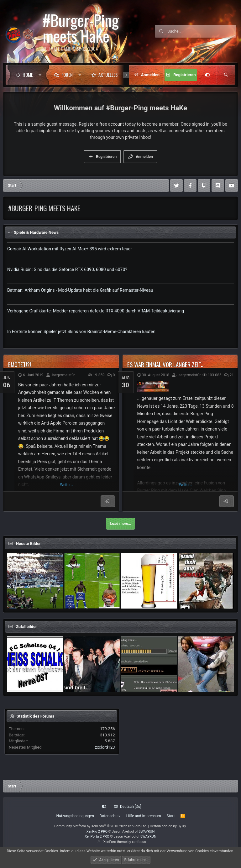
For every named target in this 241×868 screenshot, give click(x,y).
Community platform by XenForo (101, 826)
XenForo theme (115, 842)
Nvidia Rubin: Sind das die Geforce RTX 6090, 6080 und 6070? (67, 269)
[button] (42, 75)
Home (28, 75)
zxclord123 (105, 747)
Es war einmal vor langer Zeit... (166, 364)
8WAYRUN (147, 831)
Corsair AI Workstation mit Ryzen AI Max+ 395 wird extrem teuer (70, 249)
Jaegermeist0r (63, 375)
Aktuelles (108, 75)
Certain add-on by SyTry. (168, 826)
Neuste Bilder (28, 544)
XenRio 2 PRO (97, 831)
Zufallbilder (26, 627)
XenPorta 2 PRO (97, 837)
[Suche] (202, 31)
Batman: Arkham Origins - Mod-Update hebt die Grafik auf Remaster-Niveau (80, 290)
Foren (67, 75)
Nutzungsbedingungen (75, 816)
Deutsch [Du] (128, 807)
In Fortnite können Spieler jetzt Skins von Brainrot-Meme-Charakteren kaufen (81, 332)
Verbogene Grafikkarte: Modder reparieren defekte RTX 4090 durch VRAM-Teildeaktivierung (96, 311)
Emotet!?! (20, 364)
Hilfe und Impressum (144, 816)
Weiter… (67, 485)
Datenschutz (110, 816)
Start (171, 816)
